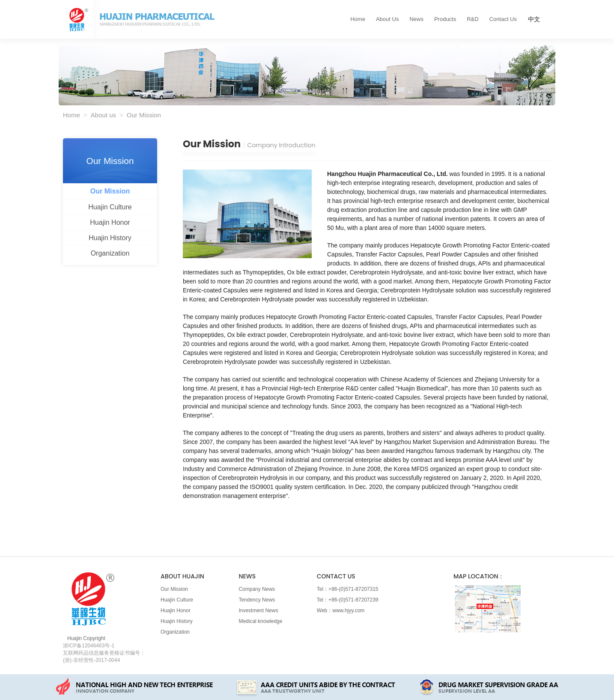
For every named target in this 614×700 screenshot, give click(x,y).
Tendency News (257, 600)
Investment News (258, 611)
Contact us (503, 19)
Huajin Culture (110, 207)
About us (387, 19)
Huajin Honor (110, 222)
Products (445, 19)
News (416, 19)
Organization (110, 253)
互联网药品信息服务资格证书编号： (104, 653)
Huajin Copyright (86, 638)
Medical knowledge (260, 621)
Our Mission (110, 191)
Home (358, 19)
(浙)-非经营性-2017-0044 (91, 660)
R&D (472, 19)
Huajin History (110, 238)
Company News (257, 589)
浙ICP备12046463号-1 (89, 646)
